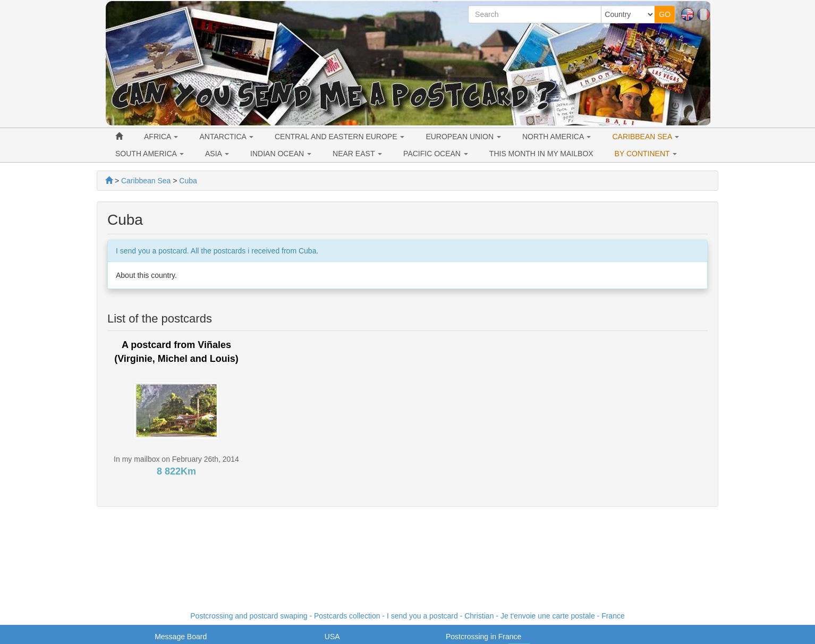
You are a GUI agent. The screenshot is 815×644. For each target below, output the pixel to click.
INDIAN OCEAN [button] (281, 154)
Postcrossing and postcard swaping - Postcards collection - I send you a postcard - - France (407, 616)
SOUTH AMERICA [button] (150, 154)
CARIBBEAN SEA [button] (646, 137)
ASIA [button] (217, 154)
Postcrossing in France (483, 637)
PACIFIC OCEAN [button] (436, 154)
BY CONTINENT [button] (646, 154)
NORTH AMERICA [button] (557, 137)
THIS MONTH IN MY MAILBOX (541, 154)
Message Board (181, 637)
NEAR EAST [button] (357, 154)
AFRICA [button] (161, 137)
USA (332, 637)
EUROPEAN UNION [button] (463, 137)
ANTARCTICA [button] (226, 137)
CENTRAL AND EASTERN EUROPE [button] (339, 137)
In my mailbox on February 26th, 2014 (176, 459)
